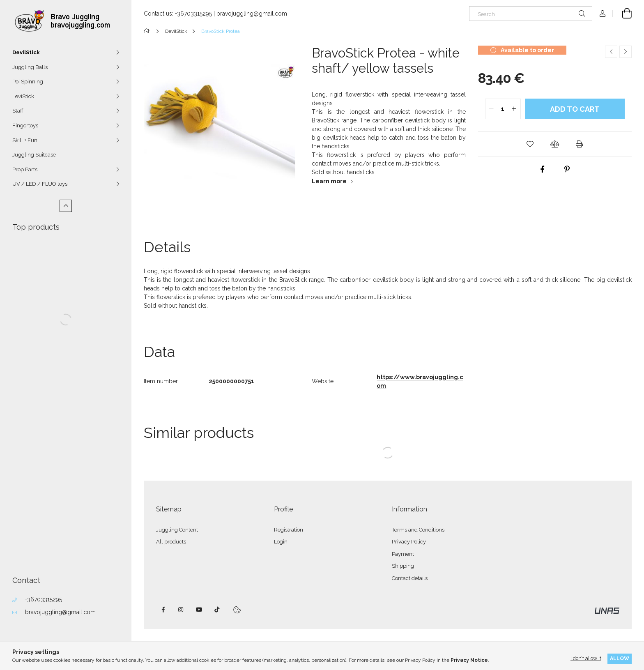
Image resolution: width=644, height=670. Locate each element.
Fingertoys (25, 125)
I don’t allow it (586, 658)
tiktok (217, 610)
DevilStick (26, 52)
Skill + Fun (25, 140)
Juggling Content (177, 530)
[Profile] (603, 14)
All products (171, 542)
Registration (289, 530)
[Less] (66, 206)
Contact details (410, 578)
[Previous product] (611, 52)
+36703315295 (44, 599)
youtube (199, 610)
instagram (181, 610)
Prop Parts (25, 169)
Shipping (403, 566)
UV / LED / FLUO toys (40, 184)
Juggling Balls (30, 67)
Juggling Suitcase (34, 155)
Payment (403, 554)
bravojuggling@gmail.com (60, 612)
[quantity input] (503, 109)
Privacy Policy (409, 542)
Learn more (329, 181)
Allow (620, 658)
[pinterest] (567, 169)
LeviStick (23, 96)
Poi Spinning (28, 82)
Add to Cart (575, 109)
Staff (18, 111)
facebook (163, 610)
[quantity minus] (492, 109)
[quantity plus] (514, 109)
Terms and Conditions (418, 530)
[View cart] (622, 14)
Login (281, 542)
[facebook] (543, 169)
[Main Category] (148, 31)
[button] (530, 144)
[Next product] (626, 52)
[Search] (531, 14)
